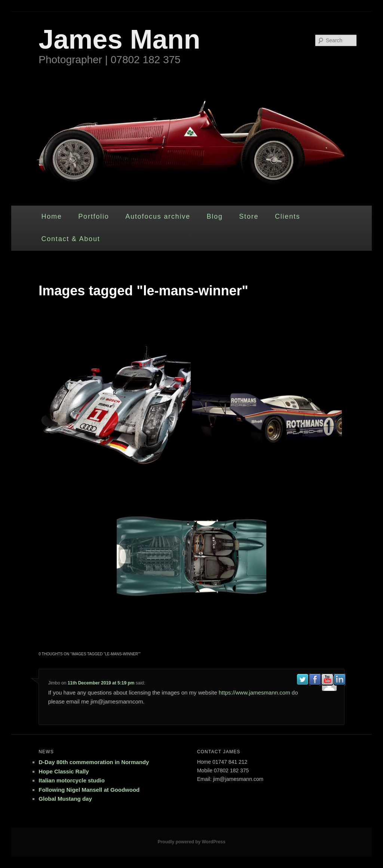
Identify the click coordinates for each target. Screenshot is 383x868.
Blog (215, 216)
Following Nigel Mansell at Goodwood (89, 790)
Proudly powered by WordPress (191, 842)
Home (51, 216)
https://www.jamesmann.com (255, 692)
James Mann (119, 39)
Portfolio (94, 216)
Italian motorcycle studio (72, 780)
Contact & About (71, 239)
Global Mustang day (65, 799)
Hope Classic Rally (64, 771)
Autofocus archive (158, 216)
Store (249, 216)
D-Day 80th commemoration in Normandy (94, 762)
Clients (288, 216)
